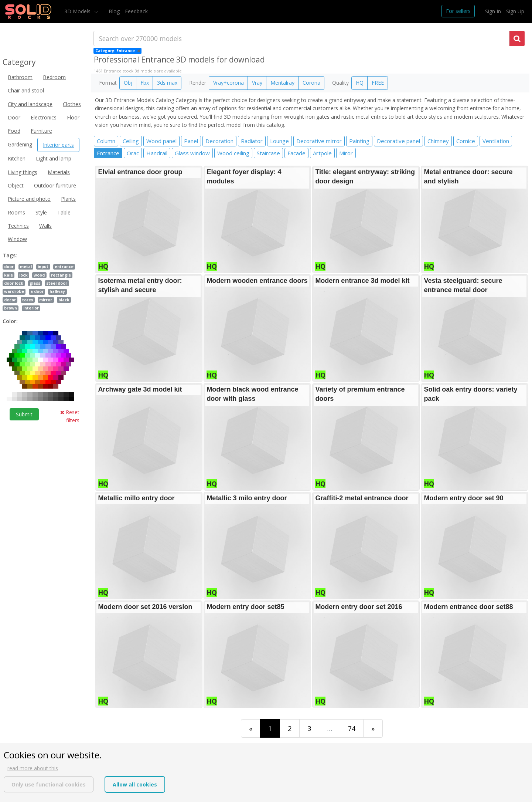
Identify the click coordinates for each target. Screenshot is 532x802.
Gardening (20, 144)
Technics (18, 226)
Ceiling (131, 141)
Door (14, 117)
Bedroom (54, 77)
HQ (360, 83)
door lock (14, 283)
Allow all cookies (135, 784)
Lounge (279, 141)
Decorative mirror (319, 141)
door (9, 267)
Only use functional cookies (49, 784)
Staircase (268, 153)
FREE (378, 83)
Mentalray (282, 83)
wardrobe (14, 291)
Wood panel (161, 141)
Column (106, 141)
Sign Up (515, 11)
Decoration (219, 141)
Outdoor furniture (55, 185)
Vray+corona (229, 83)
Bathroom (20, 77)
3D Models (78, 11)
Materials (59, 172)
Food (14, 131)
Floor (73, 117)
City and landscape (30, 104)
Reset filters (70, 416)
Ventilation (496, 141)
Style (41, 212)
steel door (57, 283)
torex (28, 300)
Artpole (322, 153)
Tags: (10, 255)
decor (10, 300)
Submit (24, 414)
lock (23, 275)
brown (11, 308)
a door (37, 291)
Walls (45, 226)
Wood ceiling (233, 153)
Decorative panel (398, 141)
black (64, 300)
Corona (311, 83)
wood (39, 275)
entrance (64, 267)
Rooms (16, 212)
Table (64, 212)
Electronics (44, 117)
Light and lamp (54, 158)
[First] (251, 728)
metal (26, 267)
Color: (10, 321)
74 (352, 728)
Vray (257, 83)
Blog (114, 11)
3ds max (167, 83)
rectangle (61, 275)
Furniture (41, 131)
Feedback (136, 11)
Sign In (493, 11)
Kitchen (17, 158)
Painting (359, 141)
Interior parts (58, 145)
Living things (23, 172)
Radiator (252, 141)
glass (35, 283)
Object (16, 185)
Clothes (72, 104)
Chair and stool (26, 90)
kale (8, 275)
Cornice (466, 141)
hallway (57, 291)
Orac (133, 153)
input (43, 267)
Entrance (108, 153)
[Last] (373, 728)
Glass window (192, 153)
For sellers (458, 11)
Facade (296, 153)
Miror (346, 153)
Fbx (145, 83)
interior (31, 308)
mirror (46, 300)
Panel (191, 141)
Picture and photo (29, 199)
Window (17, 239)
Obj (128, 83)
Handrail (157, 153)
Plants (68, 199)
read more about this (33, 768)
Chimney (438, 141)
